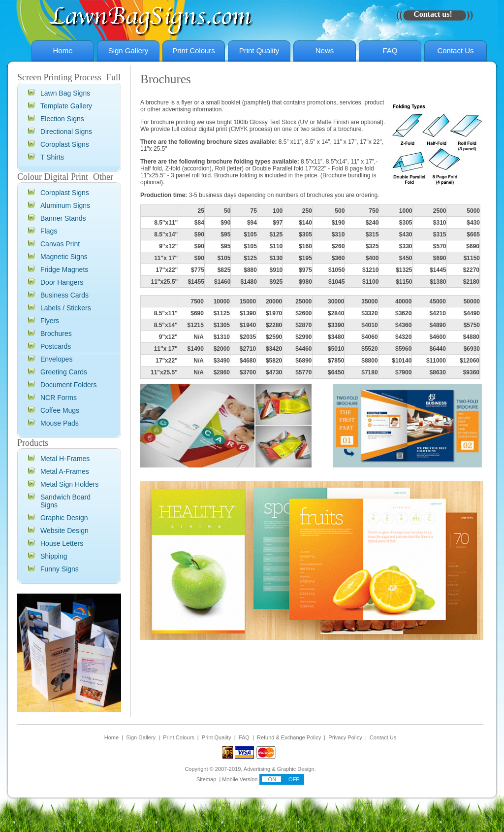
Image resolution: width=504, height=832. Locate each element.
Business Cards (64, 295)
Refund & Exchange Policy (289, 737)
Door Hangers (62, 282)
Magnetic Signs (64, 257)
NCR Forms (59, 398)
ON (272, 779)
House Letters (62, 543)
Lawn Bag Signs (65, 93)
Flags (49, 231)
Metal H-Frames (65, 459)
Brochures (56, 333)
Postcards (56, 346)
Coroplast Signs (65, 144)
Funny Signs (60, 569)
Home (63, 50)
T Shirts (52, 157)
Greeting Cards (64, 372)
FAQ (390, 50)
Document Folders (68, 385)
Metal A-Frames (65, 471)
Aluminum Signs (65, 205)
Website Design (64, 531)
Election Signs (62, 119)
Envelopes (56, 359)
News (325, 50)
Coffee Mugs (60, 410)
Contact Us (455, 50)
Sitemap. (207, 779)
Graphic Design (64, 518)
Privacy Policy (345, 737)
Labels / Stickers (66, 308)
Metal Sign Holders (69, 484)
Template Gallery (66, 106)
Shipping (54, 556)
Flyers (50, 321)
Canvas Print (60, 244)
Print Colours (194, 50)
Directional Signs (66, 132)
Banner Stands (63, 218)
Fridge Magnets (64, 269)
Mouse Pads (60, 423)
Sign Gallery (128, 50)
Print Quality (259, 50)
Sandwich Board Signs (65, 501)
